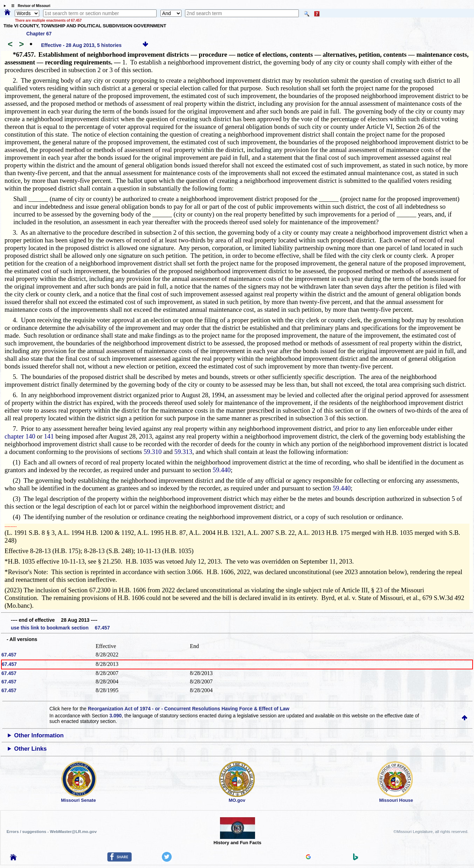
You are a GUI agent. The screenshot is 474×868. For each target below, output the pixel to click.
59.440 (222, 470)
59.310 (153, 452)
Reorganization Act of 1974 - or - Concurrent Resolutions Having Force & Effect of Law (189, 709)
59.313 (183, 452)
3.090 (115, 716)
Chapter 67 (39, 34)
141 (49, 436)
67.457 (9, 655)
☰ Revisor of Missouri (29, 6)
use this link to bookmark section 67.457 (60, 628)
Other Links (30, 749)
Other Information (39, 735)
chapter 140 (20, 436)
